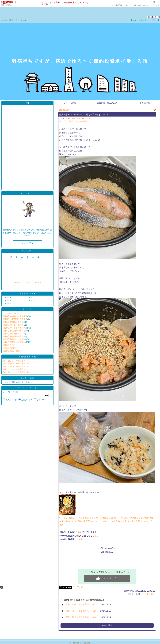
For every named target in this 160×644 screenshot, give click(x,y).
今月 (27, 282)
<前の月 (17, 282)
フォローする (27, 243)
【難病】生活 (8, 345)
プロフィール (21, 20)
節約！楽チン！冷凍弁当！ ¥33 (16, 369)
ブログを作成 (143, 5)
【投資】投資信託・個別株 (14, 339)
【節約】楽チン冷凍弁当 (13, 325)
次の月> (38, 282)
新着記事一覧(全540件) (108, 103)
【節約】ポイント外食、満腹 (15, 328)
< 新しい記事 (70, 103)
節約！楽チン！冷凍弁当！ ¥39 (16, 372)
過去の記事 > (146, 103)
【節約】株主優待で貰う (13, 336)
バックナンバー (28, 294)
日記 (11, 20)
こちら (79, 532)
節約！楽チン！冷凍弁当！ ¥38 (16, 367)
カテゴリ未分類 (9, 313)
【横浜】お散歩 (9, 348)
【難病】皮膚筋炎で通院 (13, 322)
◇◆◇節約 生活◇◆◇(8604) (78, 118)
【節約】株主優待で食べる (14, 331)
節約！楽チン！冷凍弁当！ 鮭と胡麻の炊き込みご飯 (84, 115)
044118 (152, 17)
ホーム (4, 20)
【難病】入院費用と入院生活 (15, 319)
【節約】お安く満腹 (11, 351)
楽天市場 (155, 5)
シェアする (78, 587)
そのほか (8, 5)
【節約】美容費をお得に (13, 334)
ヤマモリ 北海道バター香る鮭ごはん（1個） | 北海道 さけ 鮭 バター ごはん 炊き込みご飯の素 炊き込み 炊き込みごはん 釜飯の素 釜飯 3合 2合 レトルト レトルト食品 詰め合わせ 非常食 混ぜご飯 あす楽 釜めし (106, 521)
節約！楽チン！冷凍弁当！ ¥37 (16, 361)
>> (122, 5)
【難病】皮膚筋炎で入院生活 (15, 316)
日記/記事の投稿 (27, 357)
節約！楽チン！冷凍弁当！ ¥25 (16, 364)
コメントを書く (148, 594)
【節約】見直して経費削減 (14, 342)
